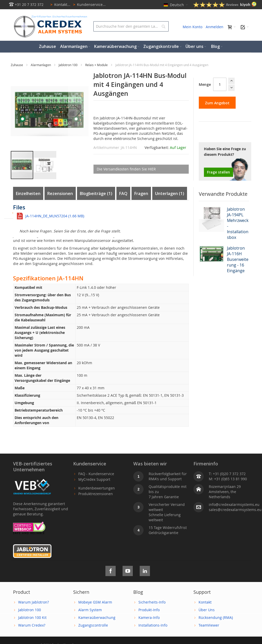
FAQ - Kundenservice (96, 474)
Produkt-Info (149, 610)
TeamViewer (209, 625)
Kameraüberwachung (97, 617)
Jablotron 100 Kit (32, 617)
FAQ (123, 193)
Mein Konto (193, 27)
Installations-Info (153, 625)
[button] (78, 111)
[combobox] (131, 26)
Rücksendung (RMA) (216, 617)
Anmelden (215, 27)
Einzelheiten (28, 193)
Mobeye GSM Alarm (95, 602)
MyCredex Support (94, 479)
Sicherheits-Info (152, 602)
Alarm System (90, 610)
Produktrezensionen (96, 494)
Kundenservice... (89, 4)
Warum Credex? (32, 625)
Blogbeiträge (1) (96, 193)
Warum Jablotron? (34, 602)
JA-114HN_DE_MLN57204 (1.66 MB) (55, 216)
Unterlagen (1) (170, 193)
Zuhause (17, 65)
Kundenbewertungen (97, 488)
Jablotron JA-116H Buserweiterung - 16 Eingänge (238, 259)
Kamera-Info (149, 617)
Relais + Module (97, 65)
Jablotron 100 (68, 65)
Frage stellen (219, 172)
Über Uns (207, 610)
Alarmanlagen (41, 65)
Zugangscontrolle (93, 625)
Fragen (141, 193)
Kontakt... (59, 4)
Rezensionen (60, 193)
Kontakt (205, 602)
